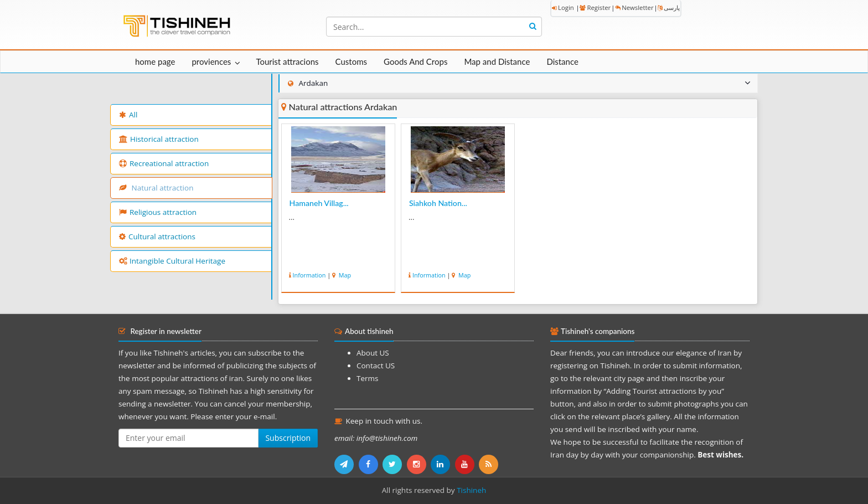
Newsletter (634, 7)
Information (309, 275)
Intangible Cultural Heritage (172, 261)
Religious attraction (158, 212)
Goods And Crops (415, 61)
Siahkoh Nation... (438, 203)
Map (344, 275)
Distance (562, 61)
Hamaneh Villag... (319, 203)
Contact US (376, 366)
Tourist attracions (287, 61)
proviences (211, 61)
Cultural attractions (157, 236)
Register (595, 7)
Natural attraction (156, 188)
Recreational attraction (164, 163)
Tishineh (471, 490)
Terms (367, 378)
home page (155, 61)
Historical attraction (159, 139)
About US (373, 353)
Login (563, 7)
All (128, 115)
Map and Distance (497, 61)
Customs (351, 61)
